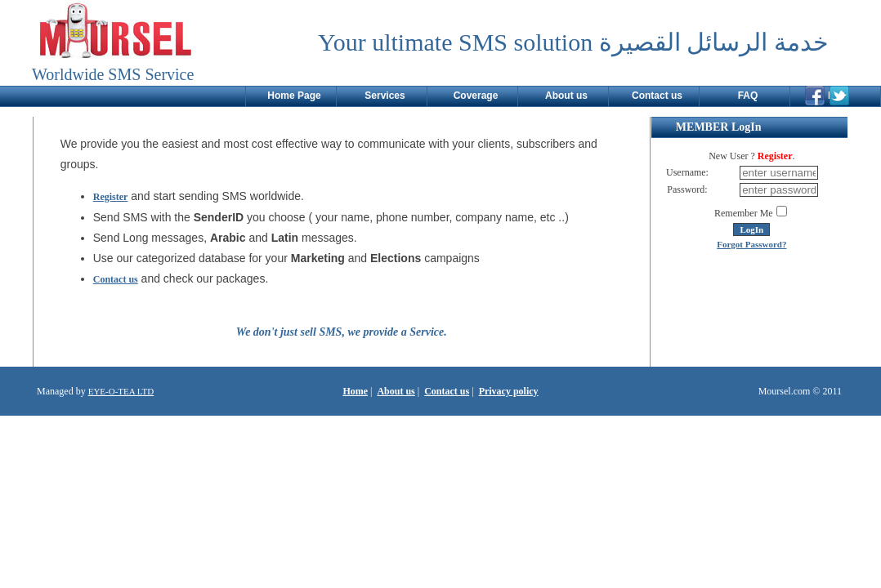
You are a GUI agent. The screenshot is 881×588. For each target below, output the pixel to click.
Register (111, 197)
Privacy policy (509, 391)
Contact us (116, 279)
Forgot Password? (751, 244)
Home (355, 391)
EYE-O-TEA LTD (121, 391)
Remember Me (744, 213)
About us (396, 391)
